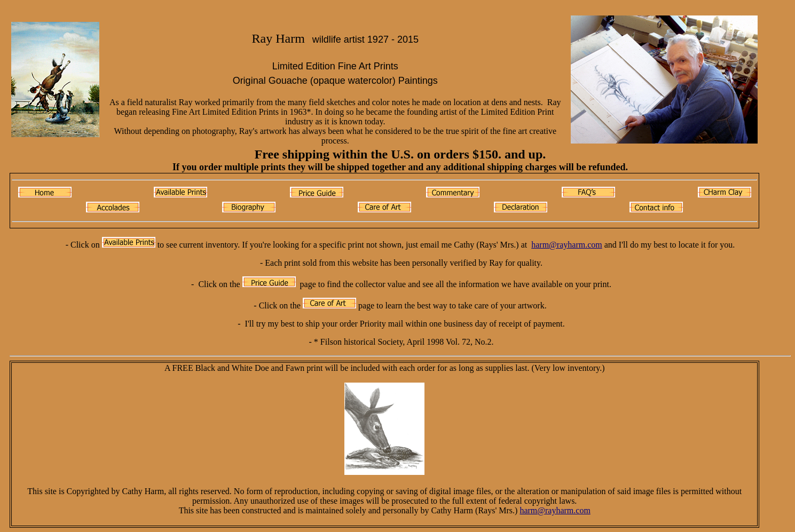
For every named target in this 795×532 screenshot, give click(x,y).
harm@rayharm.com (566, 245)
